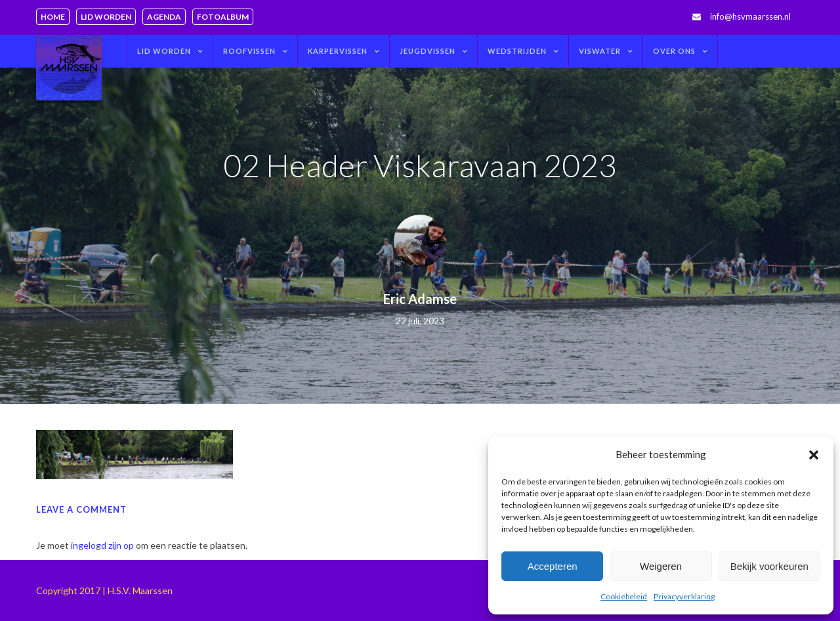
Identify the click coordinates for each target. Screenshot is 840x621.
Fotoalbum (223, 17)
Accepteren (553, 566)
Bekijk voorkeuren (769, 566)
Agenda (164, 17)
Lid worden (106, 17)
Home (53, 17)
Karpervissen (338, 51)
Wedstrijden (517, 51)
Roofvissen (249, 51)
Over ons (674, 51)
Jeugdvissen (428, 51)
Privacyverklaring (684, 596)
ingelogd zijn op (102, 545)
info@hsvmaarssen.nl (750, 16)
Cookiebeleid (624, 596)
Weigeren (661, 566)
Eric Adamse (420, 299)
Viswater (600, 51)
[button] (814, 455)
